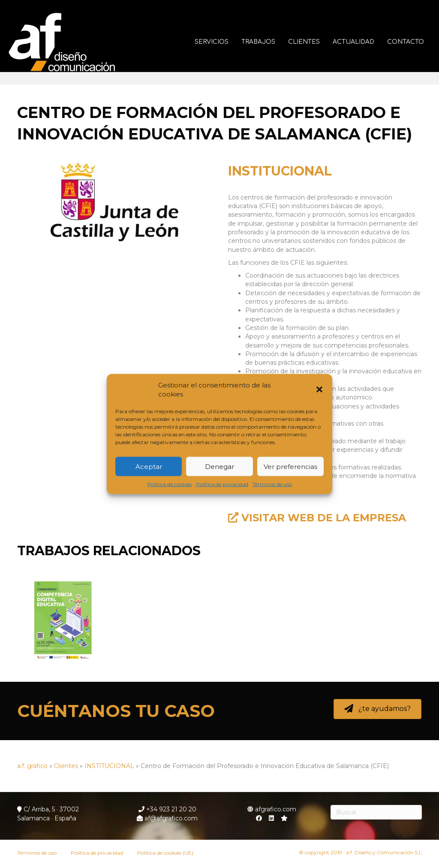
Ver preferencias (290, 466)
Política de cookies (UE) (165, 853)
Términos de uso (272, 484)
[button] (319, 390)
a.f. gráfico (32, 766)
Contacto (408, 42)
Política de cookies (170, 484)
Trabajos (260, 42)
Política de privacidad (222, 484)
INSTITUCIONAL (280, 171)
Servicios (214, 42)
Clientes (306, 42)
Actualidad (356, 42)
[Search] (376, 812)
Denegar (219, 466)
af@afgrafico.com (167, 818)
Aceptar (149, 466)
